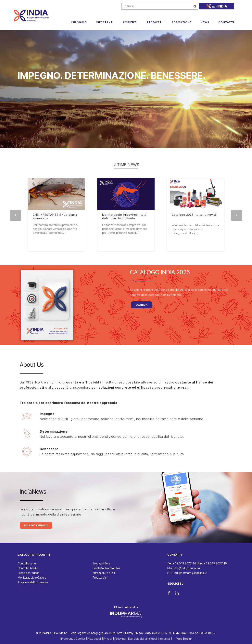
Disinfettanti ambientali (106, 568)
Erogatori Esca (101, 563)
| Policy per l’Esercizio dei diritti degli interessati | (143, 639)
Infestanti (105, 22)
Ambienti (130, 22)
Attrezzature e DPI (104, 573)
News (205, 22)
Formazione (182, 22)
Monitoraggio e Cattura (32, 577)
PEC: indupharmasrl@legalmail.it (187, 573)
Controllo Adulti (27, 568)
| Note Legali (94, 639)
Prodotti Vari (100, 577)
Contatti (226, 22)
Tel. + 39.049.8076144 (182, 563)
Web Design (184, 639)
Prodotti (155, 22)
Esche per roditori (29, 573)
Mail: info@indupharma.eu (184, 568)
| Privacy (107, 639)
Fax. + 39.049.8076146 (212, 563)
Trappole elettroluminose (33, 582)
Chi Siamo (79, 22)
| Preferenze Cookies (73, 639)
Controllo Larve (27, 563)
